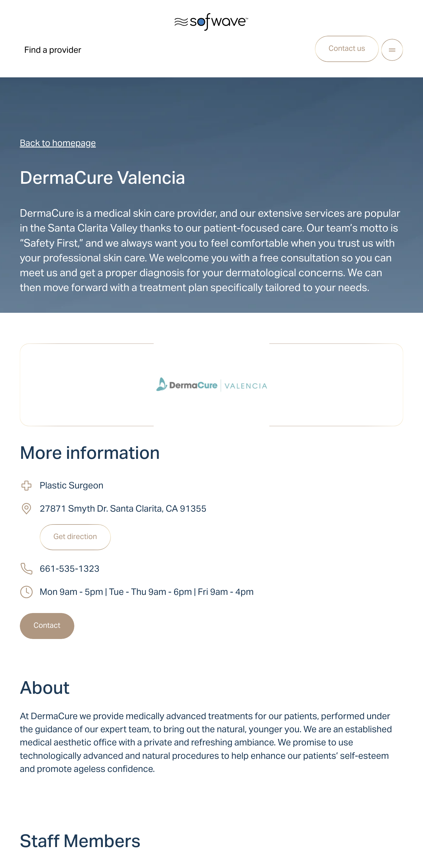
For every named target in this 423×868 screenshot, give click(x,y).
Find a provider (53, 50)
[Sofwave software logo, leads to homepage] (211, 22)
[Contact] (47, 626)
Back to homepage (58, 143)
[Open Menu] (392, 50)
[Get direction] (75, 537)
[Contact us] (347, 49)
